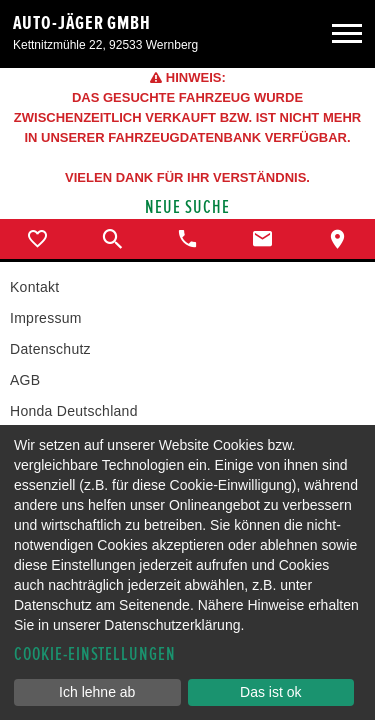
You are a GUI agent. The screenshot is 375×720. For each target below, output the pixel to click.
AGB (25, 380)
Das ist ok (270, 692)
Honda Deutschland (74, 411)
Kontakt (34, 287)
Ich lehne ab (97, 692)
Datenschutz (50, 349)
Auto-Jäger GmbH (82, 23)
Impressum (46, 318)
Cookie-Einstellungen (95, 654)
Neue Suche (187, 207)
